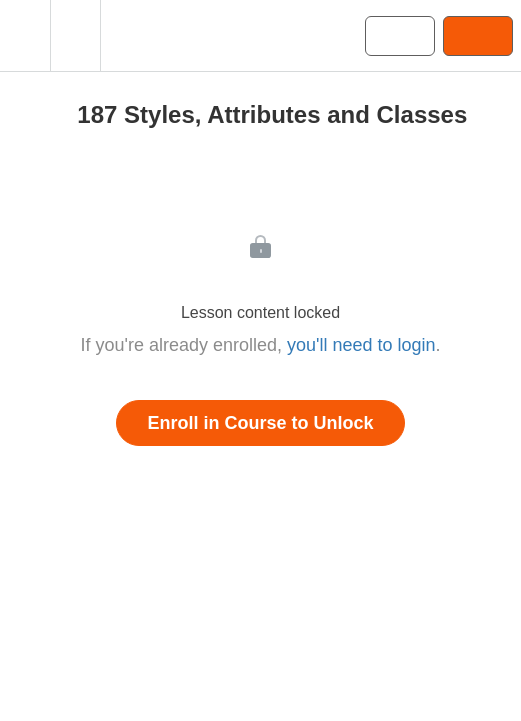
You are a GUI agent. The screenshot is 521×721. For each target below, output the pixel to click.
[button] (25, 35)
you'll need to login (361, 345)
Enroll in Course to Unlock (260, 423)
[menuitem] (75, 35)
